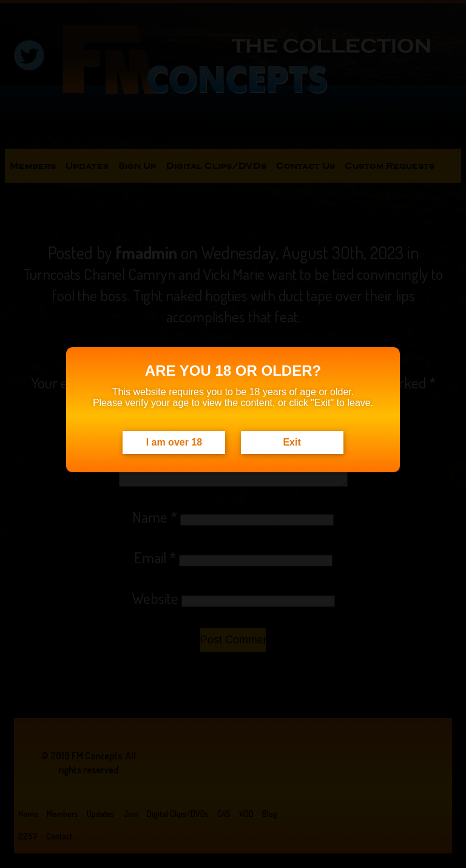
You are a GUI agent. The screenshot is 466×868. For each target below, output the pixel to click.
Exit (292, 442)
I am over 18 (174, 442)
